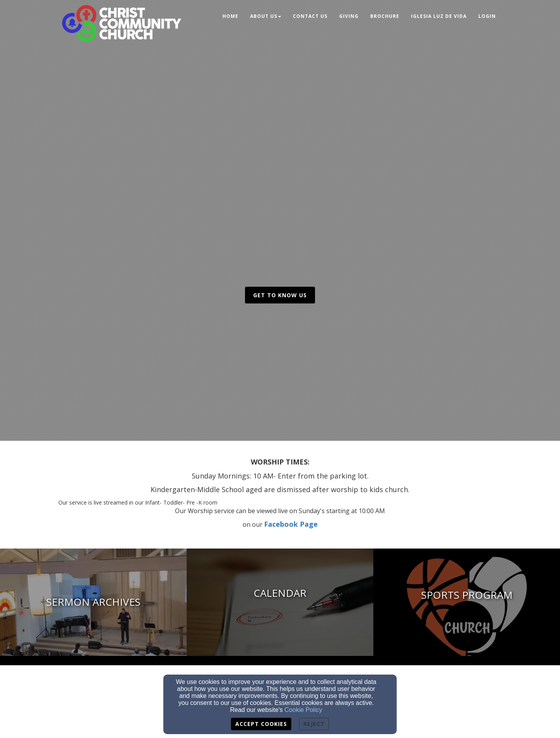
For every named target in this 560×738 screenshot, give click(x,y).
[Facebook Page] (291, 525)
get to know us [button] (280, 295)
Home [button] (230, 16)
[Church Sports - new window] (467, 602)
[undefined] (280, 602)
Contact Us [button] (310, 16)
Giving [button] (349, 16)
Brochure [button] (385, 16)
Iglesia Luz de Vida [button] (439, 16)
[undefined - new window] (93, 602)
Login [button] (487, 16)
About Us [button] (266, 16)
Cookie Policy (304, 710)
